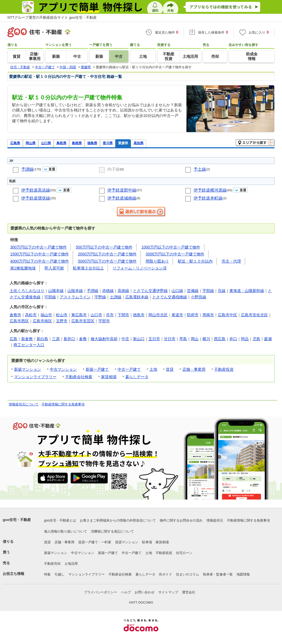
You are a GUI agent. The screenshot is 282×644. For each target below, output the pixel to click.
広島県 (15, 143)
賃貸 (170, 369)
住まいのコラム (188, 574)
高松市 (31, 315)
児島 (256, 339)
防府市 (193, 315)
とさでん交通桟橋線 (170, 297)
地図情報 (243, 574)
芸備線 (193, 291)
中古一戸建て (129, 369)
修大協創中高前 (104, 339)
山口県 (46, 143)
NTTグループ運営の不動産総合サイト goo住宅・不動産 (52, 17)
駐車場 (147, 542)
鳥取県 (61, 143)
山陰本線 (75, 291)
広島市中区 (227, 315)
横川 (206, 339)
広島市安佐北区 (254, 315)
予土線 (200, 169)
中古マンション (63, 369)
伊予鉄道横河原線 (210, 190)
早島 (183, 339)
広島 (13, 339)
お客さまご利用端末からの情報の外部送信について (118, 520)
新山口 (139, 339)
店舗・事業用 (194, 369)
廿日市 (170, 339)
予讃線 (27, 169)
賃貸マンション (127, 542)
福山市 (46, 315)
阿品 (245, 339)
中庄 (125, 339)
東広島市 (79, 315)
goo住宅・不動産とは (60, 520)
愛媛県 (123, 143)
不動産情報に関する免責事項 (63, 404)
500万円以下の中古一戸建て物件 (104, 247)
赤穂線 (108, 291)
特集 (47, 574)
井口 (233, 339)
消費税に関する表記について (112, 531)
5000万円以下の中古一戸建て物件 (107, 261)
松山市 (62, 315)
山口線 (177, 291)
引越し (59, 574)
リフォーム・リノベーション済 (140, 268)
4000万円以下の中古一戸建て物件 (40, 261)
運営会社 (189, 592)
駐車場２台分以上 (88, 268)
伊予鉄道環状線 (36, 198)
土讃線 (116, 297)
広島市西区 (19, 321)
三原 (56, 339)
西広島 (220, 339)
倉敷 (83, 339)
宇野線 (100, 297)
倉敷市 (15, 315)
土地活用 (71, 564)
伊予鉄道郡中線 (122, 190)
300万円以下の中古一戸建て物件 (38, 247)
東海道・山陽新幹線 (247, 291)
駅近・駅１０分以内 (195, 261)
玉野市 (62, 321)
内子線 (114, 169)
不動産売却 (52, 564)
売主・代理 (231, 261)
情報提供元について (24, 404)
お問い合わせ (145, 592)
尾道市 (177, 315)
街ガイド (166, 574)
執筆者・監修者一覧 (218, 574)
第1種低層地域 (23, 268)
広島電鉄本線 (137, 297)
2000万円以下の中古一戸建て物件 (107, 254)
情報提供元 (215, 520)
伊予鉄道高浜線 (36, 190)
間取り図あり (157, 261)
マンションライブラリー (35, 377)
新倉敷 (27, 339)
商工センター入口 (29, 345)
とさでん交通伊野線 (150, 291)
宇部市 (104, 321)
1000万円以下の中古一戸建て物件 (171, 247)
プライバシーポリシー (101, 592)
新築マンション (28, 369)
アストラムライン (75, 297)
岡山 (195, 339)
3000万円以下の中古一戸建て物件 (175, 254)
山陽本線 (56, 291)
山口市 (96, 315)
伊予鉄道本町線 (208, 198)
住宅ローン (184, 553)
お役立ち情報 (13, 574)
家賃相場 (109, 377)
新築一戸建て (97, 369)
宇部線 (208, 291)
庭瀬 (268, 339)
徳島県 (92, 143)
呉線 (222, 291)
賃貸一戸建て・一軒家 (95, 542)
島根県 (77, 143)
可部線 (50, 297)
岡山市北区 (158, 315)
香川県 (108, 143)
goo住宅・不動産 (17, 520)
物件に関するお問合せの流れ (181, 520)
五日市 (154, 339)
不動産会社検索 (79, 377)
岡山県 (31, 143)
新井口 (69, 339)
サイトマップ (168, 592)
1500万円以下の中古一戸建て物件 (40, 254)
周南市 (208, 315)
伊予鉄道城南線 (122, 198)
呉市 (110, 315)
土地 (153, 369)
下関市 (123, 315)
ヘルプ (126, 592)
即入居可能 (54, 268)
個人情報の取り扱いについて (66, 531)
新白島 (42, 339)
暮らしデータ (137, 377)
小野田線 (199, 297)
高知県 (139, 143)
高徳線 (123, 291)
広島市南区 (42, 321)
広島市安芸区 (83, 321)
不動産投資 (224, 369)
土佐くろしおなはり (27, 291)
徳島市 (139, 315)
